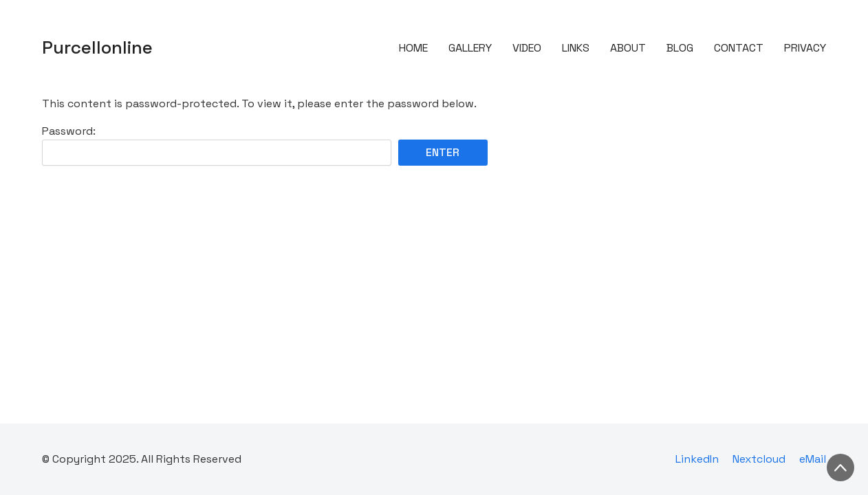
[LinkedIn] (697, 459)
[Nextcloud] (759, 459)
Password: (217, 145)
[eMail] (813, 459)
